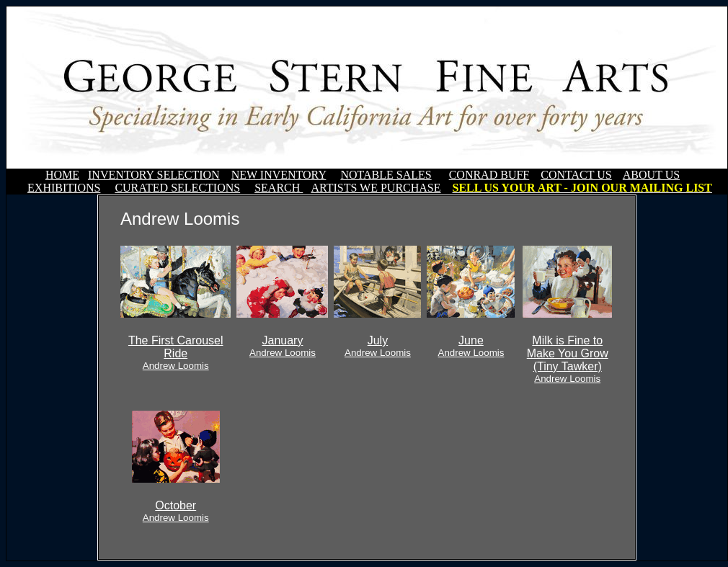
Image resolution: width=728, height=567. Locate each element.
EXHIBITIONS (64, 188)
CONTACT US (576, 175)
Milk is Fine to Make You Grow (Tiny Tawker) (568, 359)
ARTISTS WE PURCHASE (376, 188)
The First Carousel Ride (176, 353)
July (378, 346)
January (283, 346)
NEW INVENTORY (279, 175)
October (176, 511)
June (471, 346)
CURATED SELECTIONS (177, 188)
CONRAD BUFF (489, 175)
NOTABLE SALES (386, 175)
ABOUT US (651, 175)
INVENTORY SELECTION (154, 175)
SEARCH (279, 188)
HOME (62, 175)
